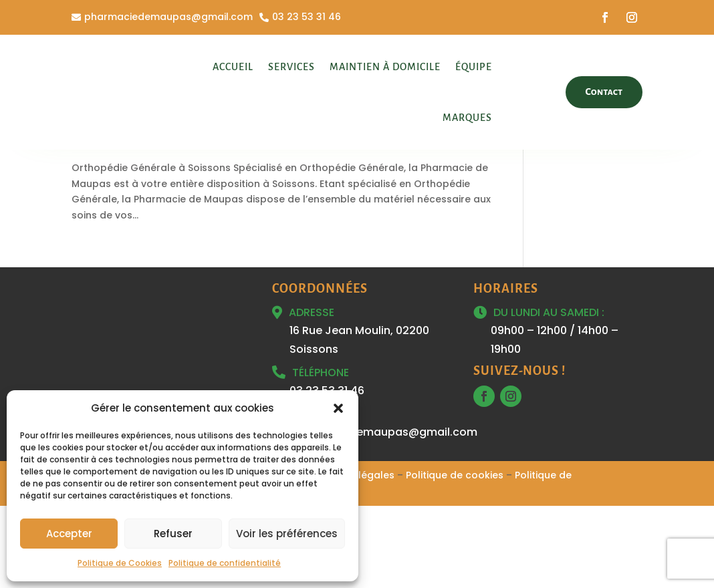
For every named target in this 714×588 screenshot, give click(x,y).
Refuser (173, 534)
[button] (338, 408)
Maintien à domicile (385, 67)
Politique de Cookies (120, 563)
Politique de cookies (455, 557)
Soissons (202, 220)
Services (291, 67)
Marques (467, 118)
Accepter (69, 534)
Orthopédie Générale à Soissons (181, 197)
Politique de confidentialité (225, 563)
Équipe (474, 67)
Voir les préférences (287, 534)
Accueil (233, 67)
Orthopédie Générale (124, 220)
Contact (604, 92)
